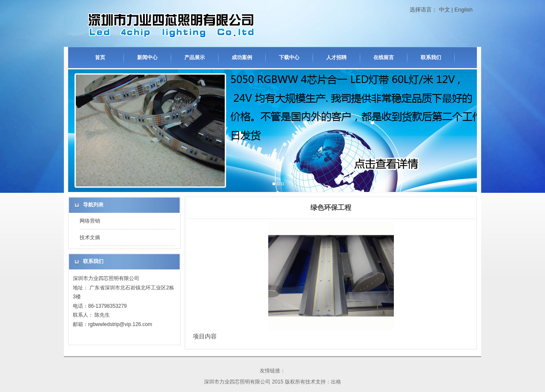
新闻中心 (147, 57)
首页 (100, 57)
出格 (336, 382)
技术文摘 (90, 237)
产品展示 (195, 57)
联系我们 (431, 57)
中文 (445, 10)
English (463, 10)
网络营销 (90, 221)
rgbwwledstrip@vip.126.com (120, 324)
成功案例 (242, 57)
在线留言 (384, 57)
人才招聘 (336, 57)
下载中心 (289, 57)
